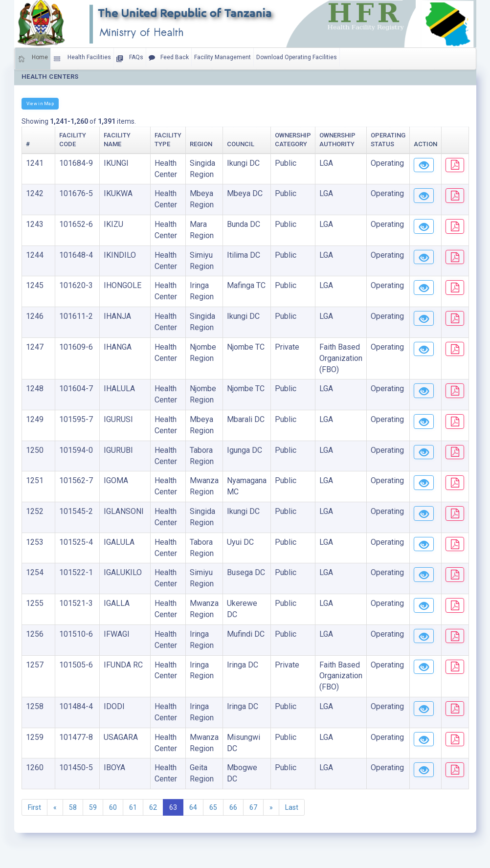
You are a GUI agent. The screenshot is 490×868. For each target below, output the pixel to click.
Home (33, 59)
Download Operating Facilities (297, 57)
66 (233, 807)
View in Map (40, 103)
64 (193, 807)
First (34, 807)
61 (133, 807)
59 (93, 807)
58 (73, 807)
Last (292, 807)
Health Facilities (82, 59)
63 (173, 807)
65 (213, 807)
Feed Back (169, 58)
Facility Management (223, 57)
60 (113, 807)
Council (224, 144)
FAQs (130, 59)
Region (184, 144)
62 (153, 807)
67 (253, 807)
